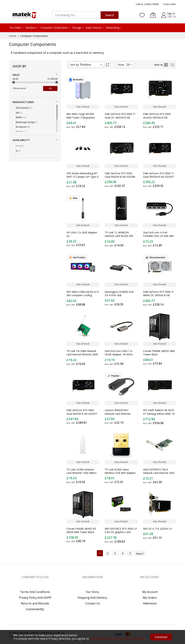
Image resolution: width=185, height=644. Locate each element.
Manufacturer (23, 102)
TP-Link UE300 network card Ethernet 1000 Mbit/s (82, 471)
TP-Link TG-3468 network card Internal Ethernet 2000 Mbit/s (82, 354)
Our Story (92, 592)
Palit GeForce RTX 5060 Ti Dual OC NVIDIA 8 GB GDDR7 (120, 117)
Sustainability (35, 609)
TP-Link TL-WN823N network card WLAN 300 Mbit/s (119, 236)
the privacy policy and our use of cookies (117, 639)
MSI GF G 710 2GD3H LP (158, 529)
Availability (21, 140)
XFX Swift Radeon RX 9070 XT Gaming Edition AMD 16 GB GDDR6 (159, 414)
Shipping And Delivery (92, 598)
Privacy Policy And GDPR (35, 598)
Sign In (171, 13)
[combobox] (76, 15)
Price (16, 75)
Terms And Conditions (35, 592)
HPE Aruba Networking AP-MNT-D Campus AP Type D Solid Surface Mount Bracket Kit (83, 178)
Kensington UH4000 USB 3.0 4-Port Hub (119, 293)
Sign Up (172, 16)
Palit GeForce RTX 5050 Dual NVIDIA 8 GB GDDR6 (120, 175)
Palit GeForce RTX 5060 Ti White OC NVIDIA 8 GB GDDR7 (158, 295)
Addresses (150, 603)
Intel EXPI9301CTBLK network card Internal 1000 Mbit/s (159, 473)
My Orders (150, 598)
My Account (150, 592)
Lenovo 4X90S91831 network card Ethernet (118, 412)
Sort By (75, 65)
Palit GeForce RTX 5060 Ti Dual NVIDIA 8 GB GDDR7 (158, 175)
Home (13, 36)
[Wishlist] (142, 15)
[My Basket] (153, 15)
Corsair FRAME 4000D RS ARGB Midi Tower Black (81, 530)
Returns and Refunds (35, 603)
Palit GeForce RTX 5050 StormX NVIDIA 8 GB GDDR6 (157, 117)
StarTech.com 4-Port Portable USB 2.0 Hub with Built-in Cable (159, 236)
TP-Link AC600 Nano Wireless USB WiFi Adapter (120, 471)
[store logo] (24, 15)
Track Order (170, 4)
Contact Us (92, 603)
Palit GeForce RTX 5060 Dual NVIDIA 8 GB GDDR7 (82, 412)
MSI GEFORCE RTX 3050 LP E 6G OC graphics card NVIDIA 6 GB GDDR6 (121, 532)
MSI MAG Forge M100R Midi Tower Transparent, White (81, 117)
